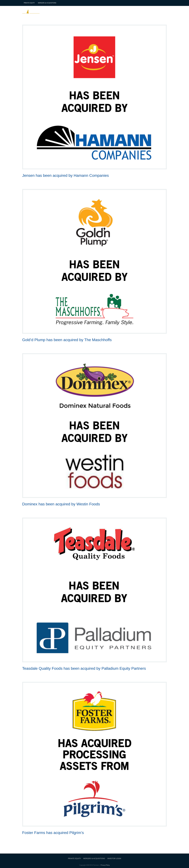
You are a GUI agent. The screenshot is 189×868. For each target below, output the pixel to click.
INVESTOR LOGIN (114, 858)
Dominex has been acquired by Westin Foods (61, 504)
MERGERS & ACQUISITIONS (94, 858)
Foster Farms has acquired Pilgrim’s (53, 833)
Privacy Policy (105, 865)
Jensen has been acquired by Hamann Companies (66, 175)
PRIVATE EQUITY (74, 858)
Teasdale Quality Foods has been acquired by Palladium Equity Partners (84, 668)
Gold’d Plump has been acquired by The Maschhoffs (67, 340)
